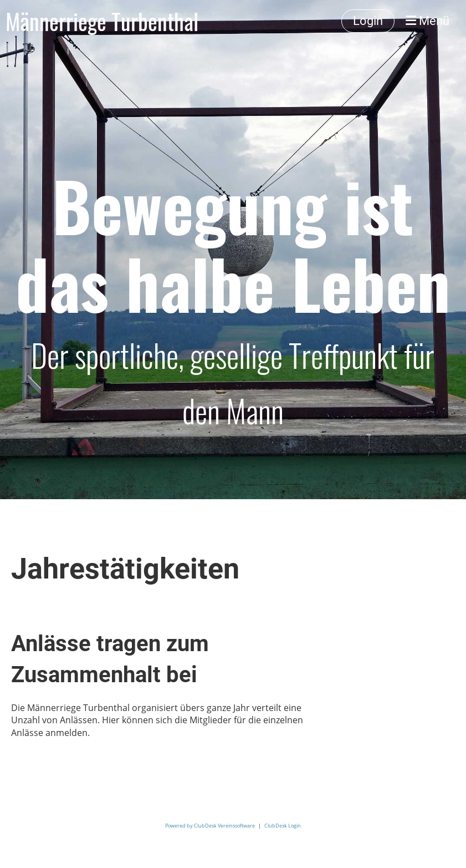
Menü (427, 21)
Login (368, 21)
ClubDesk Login (283, 826)
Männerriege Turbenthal (102, 21)
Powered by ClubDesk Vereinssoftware (210, 826)
